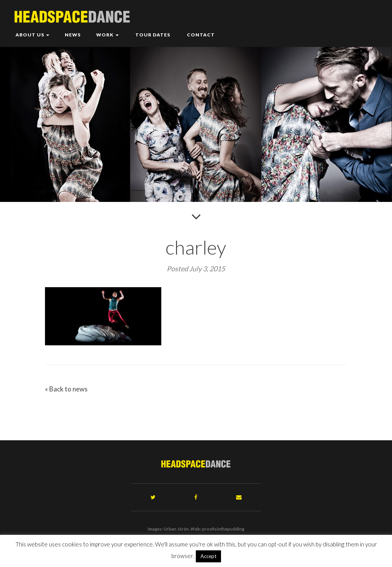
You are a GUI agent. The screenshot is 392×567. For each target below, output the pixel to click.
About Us (32, 35)
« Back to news (66, 389)
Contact (200, 35)
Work (107, 35)
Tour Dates (152, 35)
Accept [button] (208, 556)
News (73, 35)
